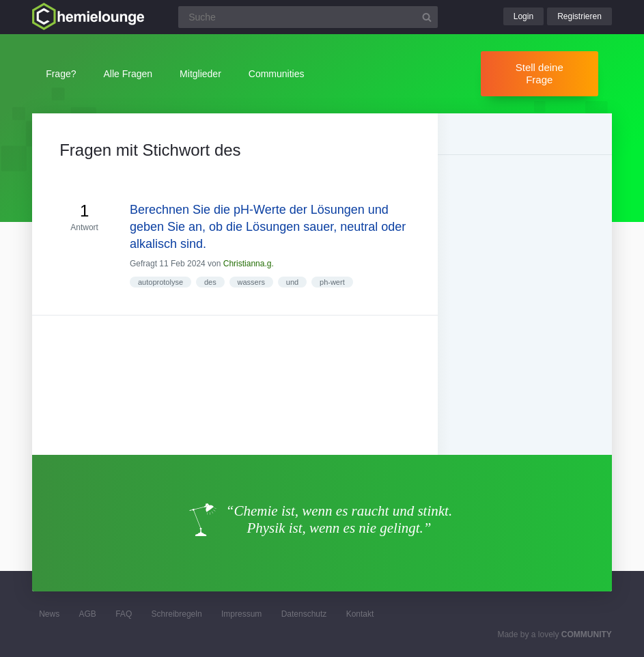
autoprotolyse (160, 282)
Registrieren (579, 16)
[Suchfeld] (308, 17)
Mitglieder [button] (200, 74)
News (49, 614)
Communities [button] (277, 74)
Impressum (241, 614)
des (210, 282)
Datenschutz (304, 614)
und (292, 282)
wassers (251, 282)
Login (523, 16)
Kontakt (360, 614)
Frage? (61, 74)
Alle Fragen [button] (128, 74)
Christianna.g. (249, 264)
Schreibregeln (177, 614)
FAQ (124, 614)
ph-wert (332, 282)
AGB (88, 614)
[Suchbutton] (427, 17)
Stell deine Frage (540, 73)
